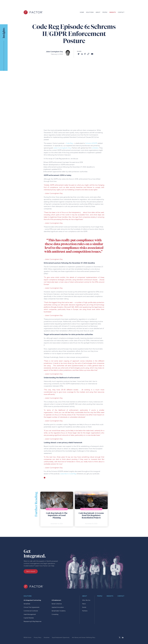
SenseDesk (27, 604)
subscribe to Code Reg (68, 474)
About (85, 596)
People (100, 596)
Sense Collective (57, 604)
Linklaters (95, 148)
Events (84, 607)
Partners (85, 611)
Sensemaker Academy (59, 611)
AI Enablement (56, 600)
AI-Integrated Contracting (32, 600)
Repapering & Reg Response (33, 621)
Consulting (55, 614)
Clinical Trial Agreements (31, 607)
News (84, 604)
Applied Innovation (58, 607)
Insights (110, 596)
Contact (121, 596)
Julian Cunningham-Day (62, 148)
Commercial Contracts (31, 611)
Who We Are (86, 600)
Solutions (28, 596)
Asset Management (30, 614)
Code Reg (69, 143)
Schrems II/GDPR (91, 143)
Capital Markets (29, 618)
